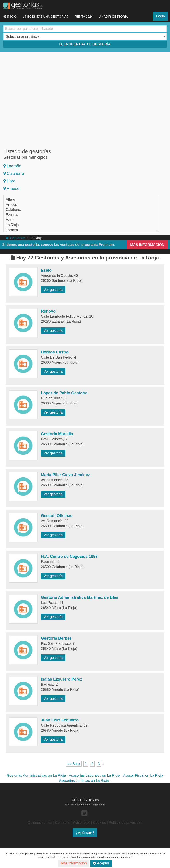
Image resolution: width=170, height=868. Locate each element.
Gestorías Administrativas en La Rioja (36, 775)
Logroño (12, 166)
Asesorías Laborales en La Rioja (94, 775)
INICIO (10, 17)
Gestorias (15, 238)
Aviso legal (82, 823)
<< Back (74, 764)
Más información (74, 863)
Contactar (63, 823)
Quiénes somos (40, 823)
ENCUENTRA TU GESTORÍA (85, 44)
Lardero (12, 230)
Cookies (99, 823)
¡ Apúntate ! (85, 833)
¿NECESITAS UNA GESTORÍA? (46, 17)
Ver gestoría (53, 290)
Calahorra (14, 174)
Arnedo (11, 189)
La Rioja (12, 225)
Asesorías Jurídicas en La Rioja (84, 781)
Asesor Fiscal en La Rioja (143, 775)
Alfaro (10, 199)
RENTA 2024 (84, 17)
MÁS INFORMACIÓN (147, 245)
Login (161, 16)
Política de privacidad (126, 823)
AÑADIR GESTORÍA (114, 17)
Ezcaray (12, 215)
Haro (9, 181)
